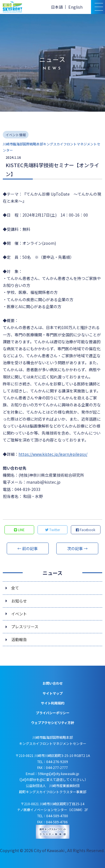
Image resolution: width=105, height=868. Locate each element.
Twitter (53, 530)
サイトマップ (53, 693)
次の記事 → (77, 548)
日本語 (57, 7)
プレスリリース (25, 627)
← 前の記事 (28, 548)
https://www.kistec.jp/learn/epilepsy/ (53, 454)
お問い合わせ (53, 683)
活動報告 (19, 639)
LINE (19, 530)
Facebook (86, 530)
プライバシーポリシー (53, 713)
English (75, 7)
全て (15, 588)
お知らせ (19, 601)
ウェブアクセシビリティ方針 (53, 722)
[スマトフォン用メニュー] (98, 7)
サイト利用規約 (53, 703)
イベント (19, 614)
